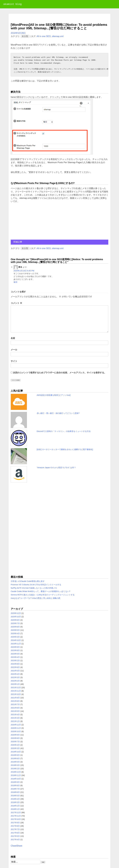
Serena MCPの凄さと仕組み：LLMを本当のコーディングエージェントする (43, 595)
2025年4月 (15, 634)
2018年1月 (15, 809)
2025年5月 (15, 630)
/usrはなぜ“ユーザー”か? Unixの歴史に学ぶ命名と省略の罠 (36, 598)
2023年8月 (15, 650)
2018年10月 (16, 779)
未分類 (25, 36)
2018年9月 (15, 782)
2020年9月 (15, 735)
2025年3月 (15, 637)
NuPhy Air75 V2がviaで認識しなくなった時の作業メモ (34, 588)
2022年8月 (15, 664)
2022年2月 (15, 681)
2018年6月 (15, 792)
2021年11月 (16, 691)
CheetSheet (16, 846)
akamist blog (12, 4)
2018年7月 (15, 789)
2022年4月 (15, 674)
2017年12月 (16, 812)
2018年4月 (15, 799)
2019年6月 (15, 758)
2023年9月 (15, 647)
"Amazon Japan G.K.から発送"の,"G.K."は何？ (56, 467)
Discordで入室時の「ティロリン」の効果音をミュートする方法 (64, 431)
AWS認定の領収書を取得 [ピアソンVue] (54, 395)
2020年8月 (15, 738)
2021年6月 (15, 708)
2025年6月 (15, 627)
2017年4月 (15, 839)
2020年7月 (15, 742)
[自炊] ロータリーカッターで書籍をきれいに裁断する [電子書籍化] (65, 449)
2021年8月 (15, 701)
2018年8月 (15, 785)
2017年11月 (16, 816)
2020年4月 (15, 745)
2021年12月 (16, 688)
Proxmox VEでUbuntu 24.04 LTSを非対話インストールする (36, 585)
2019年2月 (15, 769)
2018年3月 (15, 802)
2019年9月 (15, 755)
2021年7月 (15, 704)
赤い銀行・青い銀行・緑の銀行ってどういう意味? (58, 413)
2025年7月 (15, 623)
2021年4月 (15, 715)
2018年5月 (15, 796)
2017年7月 (15, 829)
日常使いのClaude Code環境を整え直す (28, 581)
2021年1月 (15, 721)
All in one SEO (44, 36)
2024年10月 (16, 640)
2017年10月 (16, 819)
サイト (14, 361)
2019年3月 (15, 765)
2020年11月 (16, 728)
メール (14, 350)
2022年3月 (15, 677)
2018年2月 (15, 806)
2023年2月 (15, 661)
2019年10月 (16, 752)
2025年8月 (15, 620)
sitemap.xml (58, 36)
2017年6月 (15, 833)
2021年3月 (15, 718)
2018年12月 (16, 772)
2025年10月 (16, 617)
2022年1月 (15, 684)
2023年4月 (15, 657)
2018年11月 (16, 775)
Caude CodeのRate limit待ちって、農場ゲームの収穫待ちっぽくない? (40, 591)
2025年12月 (16, 613)
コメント (16, 303)
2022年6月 (15, 667)
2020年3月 (15, 748)
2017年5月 (15, 836)
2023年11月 (16, 644)
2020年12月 (16, 725)
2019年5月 (15, 762)
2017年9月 (15, 823)
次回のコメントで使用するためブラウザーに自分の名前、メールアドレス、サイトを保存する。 (60, 373)
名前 (13, 338)
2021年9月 (15, 698)
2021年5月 (15, 711)
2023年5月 (15, 654)
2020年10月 (16, 731)
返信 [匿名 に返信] (15, 282)
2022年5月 (15, 671)
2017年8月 (15, 826)
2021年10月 (16, 694)
